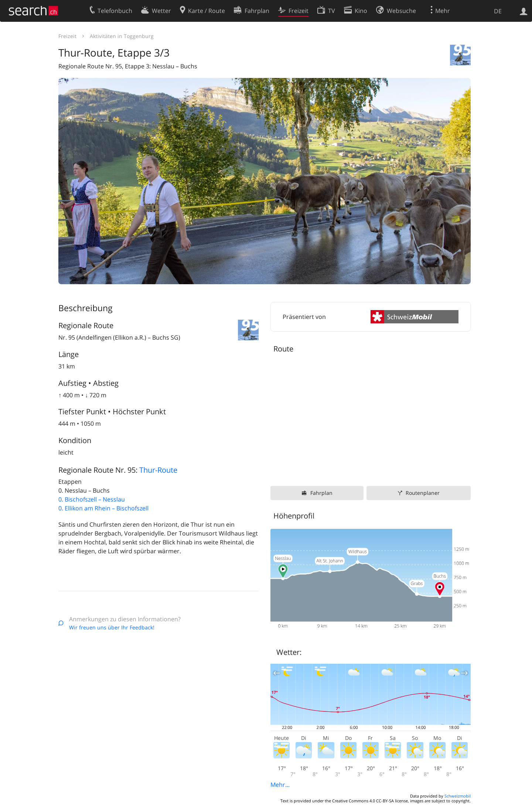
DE (498, 11)
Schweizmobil (458, 796)
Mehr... (280, 785)
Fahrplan (321, 493)
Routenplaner (423, 493)
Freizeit (67, 36)
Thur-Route (158, 470)
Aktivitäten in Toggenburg (122, 36)
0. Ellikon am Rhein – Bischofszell (103, 508)
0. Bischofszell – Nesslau (92, 499)
